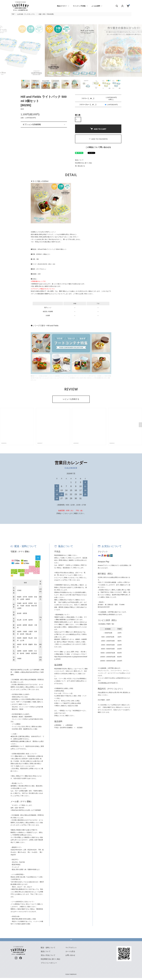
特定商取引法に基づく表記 (83, 163)
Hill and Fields (53, 326)
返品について (79, 160)
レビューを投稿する (71, 399)
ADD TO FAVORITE (98, 139)
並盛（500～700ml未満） (47, 14)
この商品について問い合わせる (98, 147)
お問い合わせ (70, 955)
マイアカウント (71, 948)
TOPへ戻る (71, 940)
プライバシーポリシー (49, 963)
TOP (13, 14)
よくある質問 (96, 6)
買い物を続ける (80, 166)
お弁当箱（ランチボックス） (26, 14)
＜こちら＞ (65, 513)
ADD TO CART (98, 129)
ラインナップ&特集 (79, 6)
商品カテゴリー (62, 6)
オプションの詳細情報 (32, 124)
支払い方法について (48, 955)
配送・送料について (48, 948)
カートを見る (70, 951)
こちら (61, 716)
